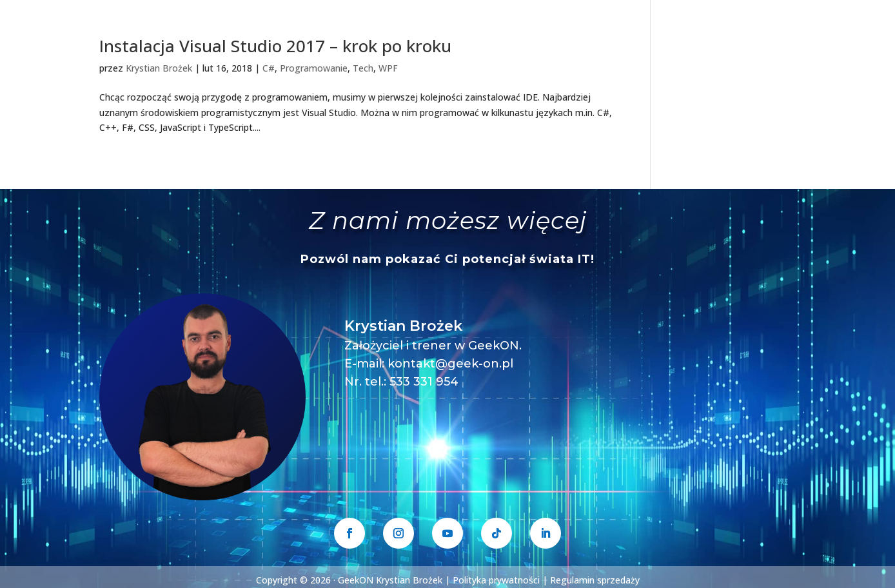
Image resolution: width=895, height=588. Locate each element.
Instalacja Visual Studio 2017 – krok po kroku (275, 46)
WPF (388, 68)
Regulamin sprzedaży (595, 580)
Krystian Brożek (159, 68)
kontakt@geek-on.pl (450, 364)
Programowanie (314, 68)
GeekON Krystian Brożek (390, 580)
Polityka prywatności (496, 580)
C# (269, 68)
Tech (363, 68)
